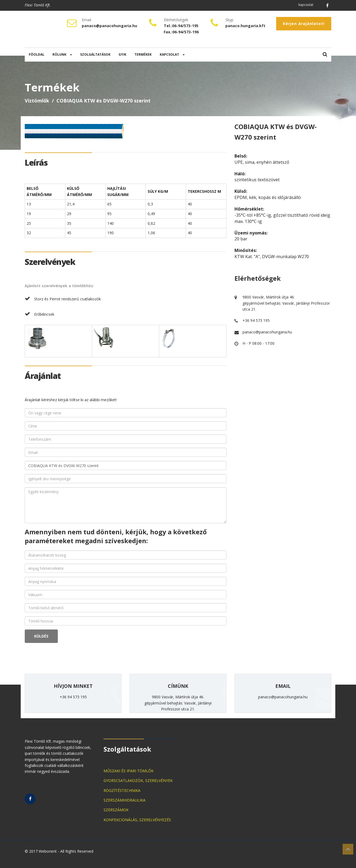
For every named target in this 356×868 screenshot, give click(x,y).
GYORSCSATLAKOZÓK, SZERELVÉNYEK (138, 780)
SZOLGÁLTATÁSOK (95, 54)
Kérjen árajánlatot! (304, 24)
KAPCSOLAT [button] (172, 54)
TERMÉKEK (143, 54)
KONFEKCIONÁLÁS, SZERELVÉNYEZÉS (137, 820)
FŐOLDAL (37, 54)
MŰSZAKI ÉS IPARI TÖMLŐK (129, 771)
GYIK (122, 54)
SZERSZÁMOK (116, 810)
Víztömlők (37, 101)
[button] (325, 55)
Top (348, 849)
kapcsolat (306, 5)
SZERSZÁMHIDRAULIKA (124, 800)
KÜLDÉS (41, 636)
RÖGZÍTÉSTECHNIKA (122, 790)
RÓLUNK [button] (62, 54)
